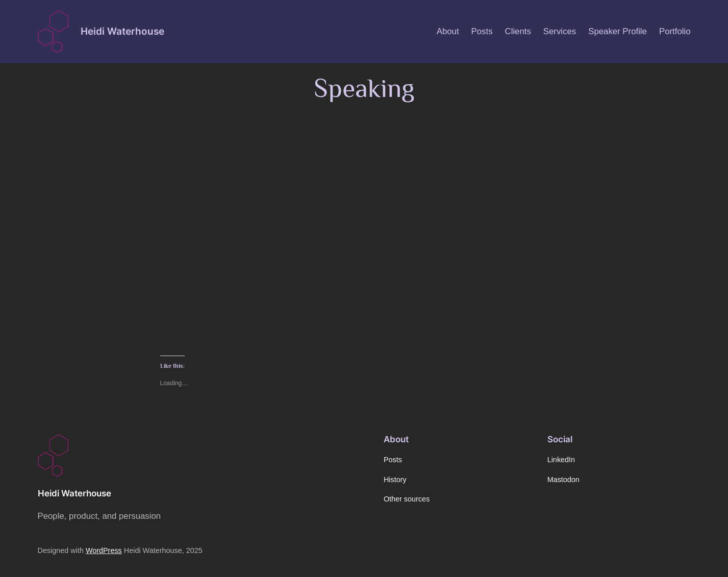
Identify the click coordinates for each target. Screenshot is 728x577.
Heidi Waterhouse (122, 31)
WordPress (104, 550)
